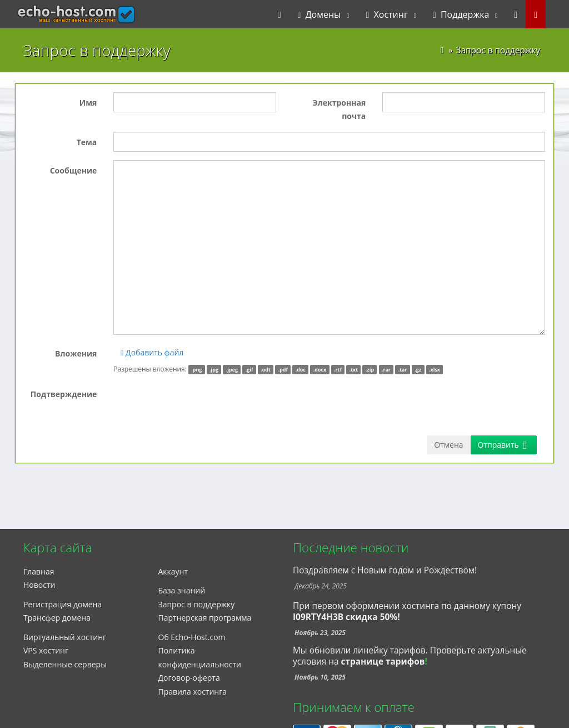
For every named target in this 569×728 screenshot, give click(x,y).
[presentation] (198, 405)
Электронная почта (340, 110)
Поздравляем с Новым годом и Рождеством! (385, 570)
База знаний (182, 590)
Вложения (76, 353)
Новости (39, 585)
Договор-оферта (189, 678)
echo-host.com (54, 14)
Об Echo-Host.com (192, 637)
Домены (320, 14)
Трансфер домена (57, 618)
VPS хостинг (46, 650)
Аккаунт (173, 571)
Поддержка (461, 14)
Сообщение (74, 170)
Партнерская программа (205, 618)
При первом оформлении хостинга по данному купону (407, 611)
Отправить (502, 445)
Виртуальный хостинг (65, 637)
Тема (87, 142)
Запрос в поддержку (197, 604)
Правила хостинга (193, 692)
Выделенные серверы (65, 664)
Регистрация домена (63, 604)
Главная (39, 571)
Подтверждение (64, 394)
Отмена (448, 445)
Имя (88, 103)
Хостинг (386, 14)
